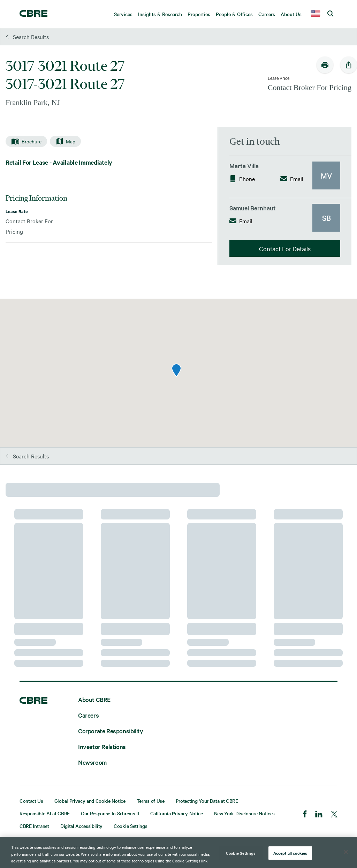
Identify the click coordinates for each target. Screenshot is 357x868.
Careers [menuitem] (267, 14)
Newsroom (92, 762)
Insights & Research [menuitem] (160, 14)
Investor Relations (102, 746)
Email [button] (292, 179)
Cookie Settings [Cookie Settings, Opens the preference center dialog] (241, 853)
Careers (88, 715)
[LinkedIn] (319, 815)
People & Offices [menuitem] (234, 14)
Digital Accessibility (81, 826)
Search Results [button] (27, 37)
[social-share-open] (349, 65)
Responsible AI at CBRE (45, 813)
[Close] (346, 852)
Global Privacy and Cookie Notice (90, 801)
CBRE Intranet (34, 826)
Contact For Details (285, 249)
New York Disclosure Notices (244, 813)
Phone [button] (242, 179)
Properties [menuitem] (199, 14)
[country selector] (316, 14)
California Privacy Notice (177, 813)
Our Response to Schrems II (110, 813)
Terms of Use (151, 801)
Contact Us (31, 801)
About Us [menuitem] (291, 14)
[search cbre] (331, 14)
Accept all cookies (290, 853)
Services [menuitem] (123, 14)
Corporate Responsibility (111, 731)
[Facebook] (305, 815)
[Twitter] (334, 815)
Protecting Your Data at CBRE (207, 801)
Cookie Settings (130, 826)
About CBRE (94, 699)
